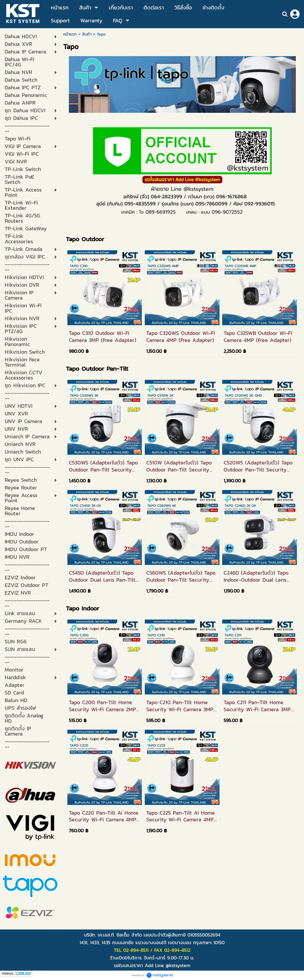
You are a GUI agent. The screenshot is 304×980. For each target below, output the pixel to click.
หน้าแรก (70, 34)
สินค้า (87, 34)
